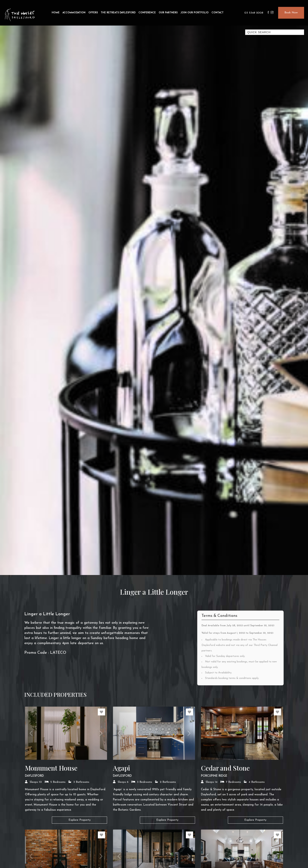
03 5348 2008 (254, 13)
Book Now (291, 13)
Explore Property (80, 820)
